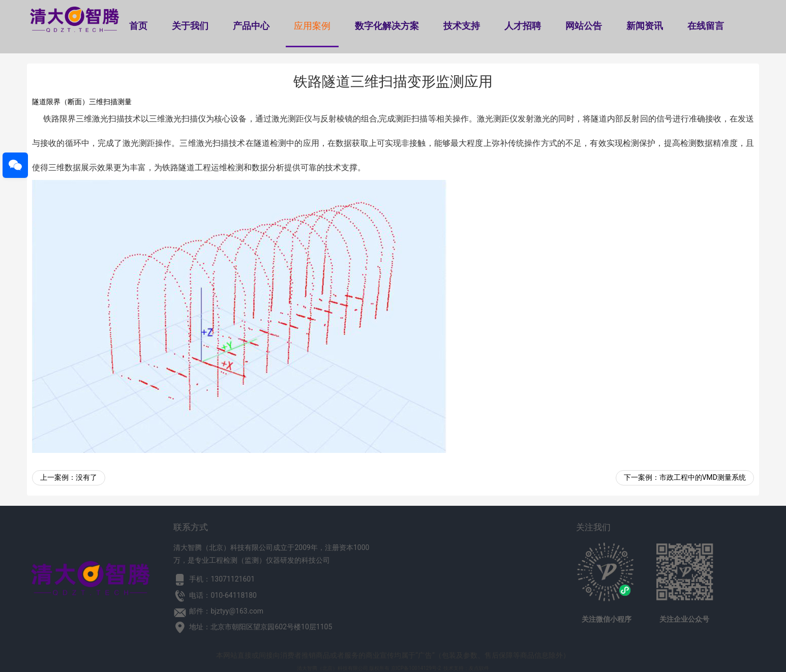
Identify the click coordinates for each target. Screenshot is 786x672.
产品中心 (251, 26)
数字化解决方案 (387, 26)
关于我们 (190, 26)
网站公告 (584, 26)
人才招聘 (523, 26)
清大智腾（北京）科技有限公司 (332, 668)
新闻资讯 (645, 26)
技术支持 (462, 26)
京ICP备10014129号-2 (416, 668)
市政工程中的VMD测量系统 (703, 477)
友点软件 (479, 668)
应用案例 (312, 26)
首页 (138, 26)
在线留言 (706, 26)
